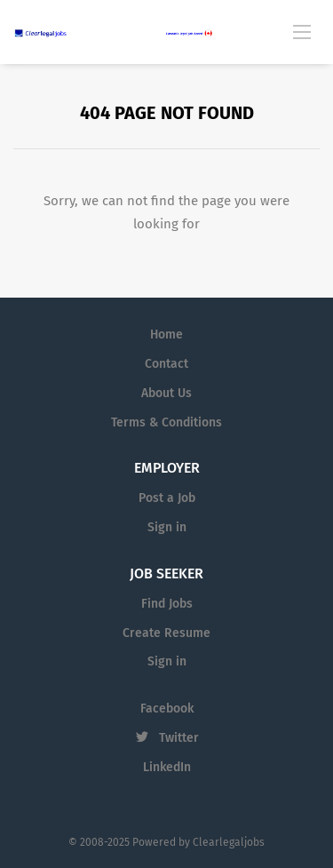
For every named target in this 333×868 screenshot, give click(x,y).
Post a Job (167, 498)
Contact (166, 364)
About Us (166, 393)
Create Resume (166, 633)
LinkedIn (167, 767)
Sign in (167, 527)
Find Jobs (167, 604)
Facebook (167, 709)
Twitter (179, 738)
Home (166, 334)
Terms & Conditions (166, 422)
